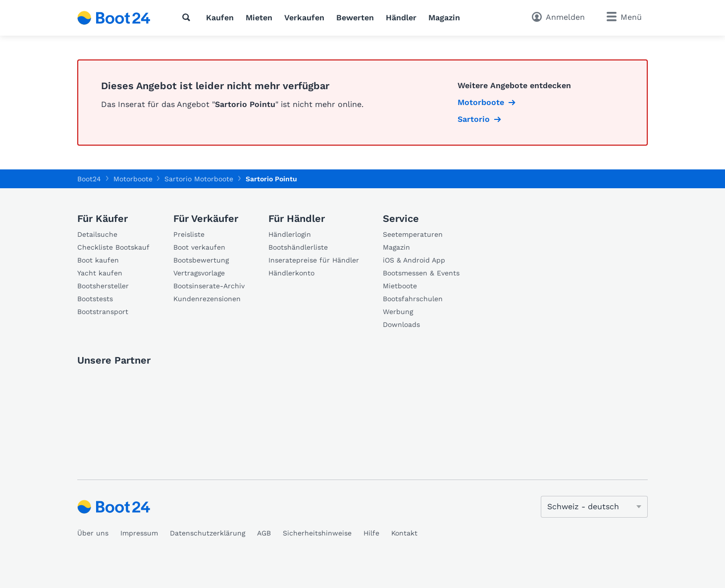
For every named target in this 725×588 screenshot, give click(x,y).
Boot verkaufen (199, 247)
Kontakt (404, 533)
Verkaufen (304, 18)
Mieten (259, 18)
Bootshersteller (103, 286)
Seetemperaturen (413, 234)
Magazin (444, 18)
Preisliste (189, 234)
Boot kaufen (98, 260)
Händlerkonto (291, 273)
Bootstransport (103, 312)
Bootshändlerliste (298, 247)
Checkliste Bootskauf (113, 247)
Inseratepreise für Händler (314, 260)
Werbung (398, 312)
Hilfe (371, 533)
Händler (401, 18)
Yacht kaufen (100, 273)
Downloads (401, 324)
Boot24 (89, 179)
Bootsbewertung (201, 260)
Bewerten (355, 18)
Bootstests (95, 299)
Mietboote (400, 286)
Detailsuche (97, 234)
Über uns (93, 533)
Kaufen (220, 18)
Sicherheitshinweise (317, 533)
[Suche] (188, 17)
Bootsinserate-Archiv (209, 286)
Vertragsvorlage (199, 273)
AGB (264, 533)
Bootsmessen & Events (421, 273)
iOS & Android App (414, 260)
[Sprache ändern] (594, 507)
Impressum (139, 533)
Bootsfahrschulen (413, 299)
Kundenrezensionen (207, 299)
